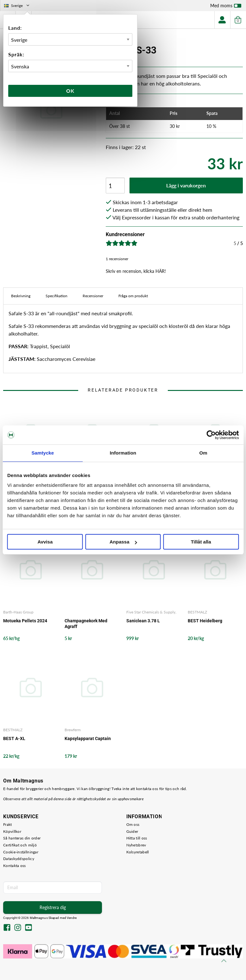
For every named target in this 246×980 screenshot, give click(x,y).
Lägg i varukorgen (186, 185)
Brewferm (73, 730)
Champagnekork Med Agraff (86, 624)
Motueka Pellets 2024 (25, 621)
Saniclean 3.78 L (143, 621)
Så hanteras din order (22, 838)
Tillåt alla (201, 542)
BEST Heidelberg (205, 621)
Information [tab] (123, 453)
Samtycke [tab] (43, 453)
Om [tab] (203, 453)
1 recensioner (117, 259)
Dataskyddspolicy (19, 859)
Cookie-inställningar (21, 852)
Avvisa (45, 542)
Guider (132, 831)
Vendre (72, 918)
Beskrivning (21, 296)
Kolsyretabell (138, 852)
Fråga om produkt (133, 296)
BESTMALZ (197, 612)
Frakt (8, 824)
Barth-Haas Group (18, 612)
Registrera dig (53, 907)
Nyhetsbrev (136, 845)
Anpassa (123, 542)
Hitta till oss (137, 838)
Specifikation (57, 296)
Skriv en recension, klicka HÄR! (136, 271)
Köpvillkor (12, 831)
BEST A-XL (14, 738)
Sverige (17, 6)
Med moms (226, 7)
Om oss (133, 824)
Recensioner (93, 296)
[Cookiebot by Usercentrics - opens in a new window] (211, 435)
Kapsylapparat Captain (88, 738)
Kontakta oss (15, 866)
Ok (70, 91)
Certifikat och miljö (20, 845)
